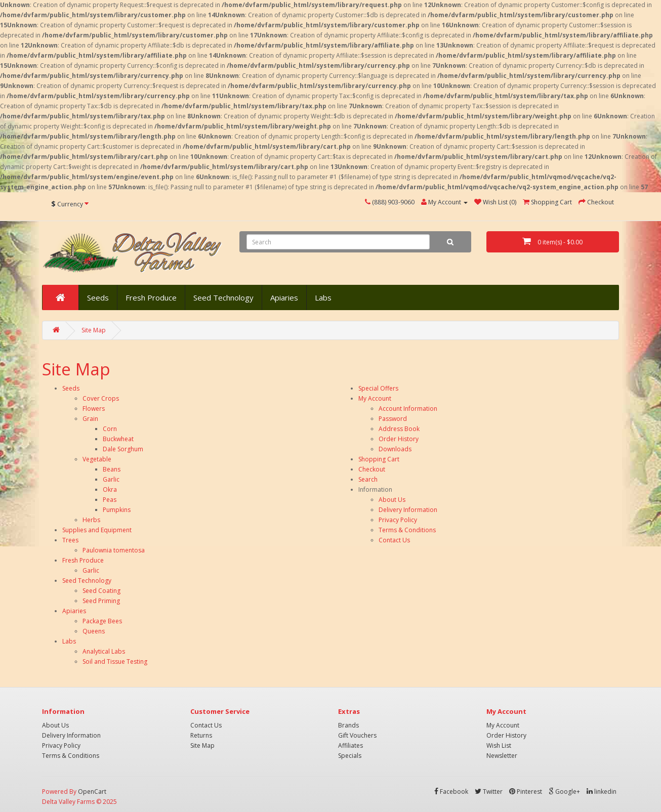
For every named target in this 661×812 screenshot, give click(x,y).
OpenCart (92, 792)
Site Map (94, 330)
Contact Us (394, 540)
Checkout (372, 469)
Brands (348, 725)
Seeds (98, 297)
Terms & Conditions (407, 530)
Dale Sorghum (123, 449)
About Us (392, 500)
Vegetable (97, 459)
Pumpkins (117, 510)
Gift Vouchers (357, 735)
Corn (110, 429)
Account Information (408, 409)
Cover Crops (101, 398)
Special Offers (378, 388)
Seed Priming (101, 601)
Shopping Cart (379, 459)
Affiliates (350, 745)
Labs (323, 297)
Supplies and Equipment (97, 530)
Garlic (111, 479)
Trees (70, 540)
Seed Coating (101, 591)
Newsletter (502, 756)
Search (368, 479)
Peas (110, 500)
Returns (201, 735)
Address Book (399, 429)
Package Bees (102, 621)
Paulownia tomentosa (114, 550)
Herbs (91, 520)
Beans (112, 469)
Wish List (499, 745)
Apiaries (284, 297)
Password (393, 419)
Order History (399, 439)
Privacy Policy (398, 520)
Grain (90, 419)
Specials (350, 756)
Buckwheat (118, 439)
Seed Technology (223, 297)
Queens (94, 631)
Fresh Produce (151, 297)
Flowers (94, 409)
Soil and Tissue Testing (115, 661)
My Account (375, 398)
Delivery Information (408, 510)
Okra (110, 489)
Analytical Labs (104, 651)
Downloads (395, 449)
